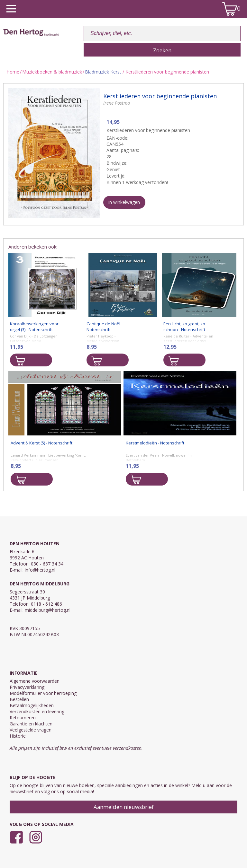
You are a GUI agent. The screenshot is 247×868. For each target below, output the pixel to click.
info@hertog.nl (40, 570)
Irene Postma (117, 103)
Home (13, 72)
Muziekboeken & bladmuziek (52, 72)
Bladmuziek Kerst (103, 72)
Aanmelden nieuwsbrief (124, 807)
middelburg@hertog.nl (48, 610)
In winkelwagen (124, 202)
